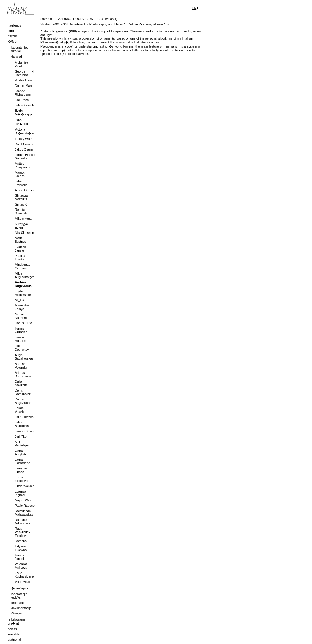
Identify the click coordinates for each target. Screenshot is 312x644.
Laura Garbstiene (22, 461)
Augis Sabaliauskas (24, 357)
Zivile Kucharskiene (24, 575)
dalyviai (17, 56)
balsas (12, 629)
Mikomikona (23, 219)
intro (11, 31)
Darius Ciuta (23, 323)
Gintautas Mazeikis (22, 197)
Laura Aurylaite (21, 452)
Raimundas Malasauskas (24, 513)
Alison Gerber (24, 190)
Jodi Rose (22, 100)
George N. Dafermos (25, 73)
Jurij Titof (21, 436)
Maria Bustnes (21, 240)
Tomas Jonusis (20, 557)
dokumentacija (21, 608)
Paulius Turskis (20, 257)
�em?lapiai (20, 588)
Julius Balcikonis (22, 424)
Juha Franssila (21, 183)
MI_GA (20, 300)
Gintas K (21, 204)
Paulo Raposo (25, 506)
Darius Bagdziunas (23, 401)
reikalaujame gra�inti (17, 621)
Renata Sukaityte (21, 211)
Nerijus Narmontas (22, 316)
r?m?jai (16, 613)
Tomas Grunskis (21, 330)
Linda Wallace (25, 486)
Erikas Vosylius (21, 410)
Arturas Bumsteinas (23, 374)
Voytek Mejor (24, 80)
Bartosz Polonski (21, 366)
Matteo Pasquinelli (22, 165)
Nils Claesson (24, 233)
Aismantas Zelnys (22, 307)
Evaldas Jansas (20, 249)
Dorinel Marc (24, 86)
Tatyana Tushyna (21, 548)
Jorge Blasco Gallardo (25, 156)
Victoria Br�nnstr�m (24, 131)
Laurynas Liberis (21, 470)
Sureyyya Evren (21, 226)
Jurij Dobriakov (22, 348)
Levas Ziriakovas (22, 479)
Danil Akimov (24, 144)
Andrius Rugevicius (23, 284)
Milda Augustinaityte (25, 275)
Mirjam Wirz (23, 500)
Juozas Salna (24, 431)
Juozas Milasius (21, 339)
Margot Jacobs (20, 174)
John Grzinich (24, 105)
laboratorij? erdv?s (19, 596)
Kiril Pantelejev (22, 444)
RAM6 (12, 41)
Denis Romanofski (23, 392)
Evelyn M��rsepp (23, 112)
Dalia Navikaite (21, 383)
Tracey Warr (23, 139)
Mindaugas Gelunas (22, 266)
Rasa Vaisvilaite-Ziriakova (22, 532)
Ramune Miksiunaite (23, 521)
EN (194, 8)
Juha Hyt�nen (21, 122)
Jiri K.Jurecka (24, 417)
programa (18, 603)
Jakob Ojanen (24, 149)
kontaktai (14, 634)
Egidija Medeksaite (23, 293)
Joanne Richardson (23, 93)
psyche (13, 36)
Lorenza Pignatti (21, 493)
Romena (21, 541)
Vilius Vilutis (23, 582)
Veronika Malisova (21, 566)
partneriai (14, 640)
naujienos (14, 25)
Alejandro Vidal (21, 64)
